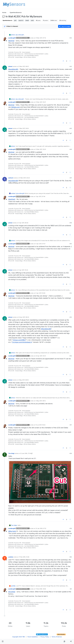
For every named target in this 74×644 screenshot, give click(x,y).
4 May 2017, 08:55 (23, 380)
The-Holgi (11, 453)
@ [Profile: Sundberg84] (46, 329)
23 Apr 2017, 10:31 (41, 356)
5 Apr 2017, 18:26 (40, 293)
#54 (71, 356)
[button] (3, 641)
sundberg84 (12, 38)
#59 (71, 528)
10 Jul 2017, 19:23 (40, 425)
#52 (71, 293)
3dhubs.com (16, 107)
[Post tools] (70, 61)
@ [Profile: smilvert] (12, 199)
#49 (71, 223)
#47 (71, 178)
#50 (71, 244)
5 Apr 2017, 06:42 (23, 223)
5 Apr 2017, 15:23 (23, 270)
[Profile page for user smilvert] (5, 179)
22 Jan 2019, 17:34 (26, 453)
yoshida (11, 557)
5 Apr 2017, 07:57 (40, 244)
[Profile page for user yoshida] (5, 558)
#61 (71, 589)
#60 (71, 557)
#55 (71, 380)
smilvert (11, 178)
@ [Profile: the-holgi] (12, 531)
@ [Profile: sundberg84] (20, 35)
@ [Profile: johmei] (11, 41)
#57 (71, 425)
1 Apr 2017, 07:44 (40, 196)
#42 (71, 38)
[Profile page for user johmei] (5, 68)
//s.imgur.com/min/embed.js (22, 342)
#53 (71, 317)
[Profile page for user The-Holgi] (5, 455)
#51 (71, 270)
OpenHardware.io (7, 20)
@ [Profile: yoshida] (12, 592)
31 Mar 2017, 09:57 (24, 66)
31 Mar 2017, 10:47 (41, 102)
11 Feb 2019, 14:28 (24, 557)
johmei (13, 35)
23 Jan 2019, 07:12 (41, 528)
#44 (71, 102)
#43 (71, 66)
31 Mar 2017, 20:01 (41, 149)
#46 (71, 149)
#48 (71, 196)
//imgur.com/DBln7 (19, 340)
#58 (71, 453)
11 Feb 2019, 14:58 (41, 589)
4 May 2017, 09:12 (41, 401)
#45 (71, 128)
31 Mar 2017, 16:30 (23, 128)
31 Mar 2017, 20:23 (24, 178)
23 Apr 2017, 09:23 (24, 317)
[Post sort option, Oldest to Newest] (11, 26)
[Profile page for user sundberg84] (5, 39)
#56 (71, 401)
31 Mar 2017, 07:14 (41, 38)
